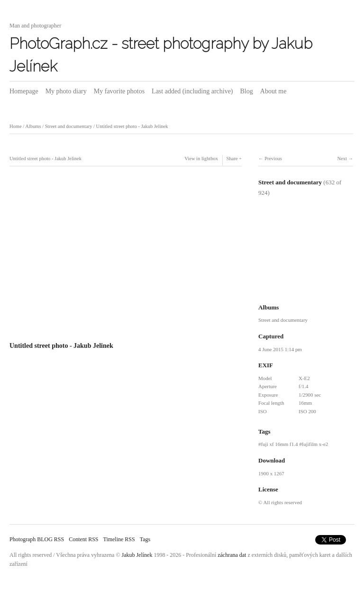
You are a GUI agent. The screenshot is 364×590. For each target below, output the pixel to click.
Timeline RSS (119, 539)
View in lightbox (201, 159)
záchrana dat (232, 555)
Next (342, 159)
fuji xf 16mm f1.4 (279, 444)
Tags (145, 539)
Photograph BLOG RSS (37, 539)
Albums (33, 126)
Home (16, 126)
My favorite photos (119, 91)
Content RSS (83, 539)
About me (273, 91)
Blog (247, 91)
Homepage (24, 91)
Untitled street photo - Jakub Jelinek (132, 126)
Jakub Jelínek (137, 555)
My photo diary (66, 91)
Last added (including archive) (192, 91)
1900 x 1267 (271, 473)
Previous (273, 159)
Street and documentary (69, 126)
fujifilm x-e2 (315, 444)
